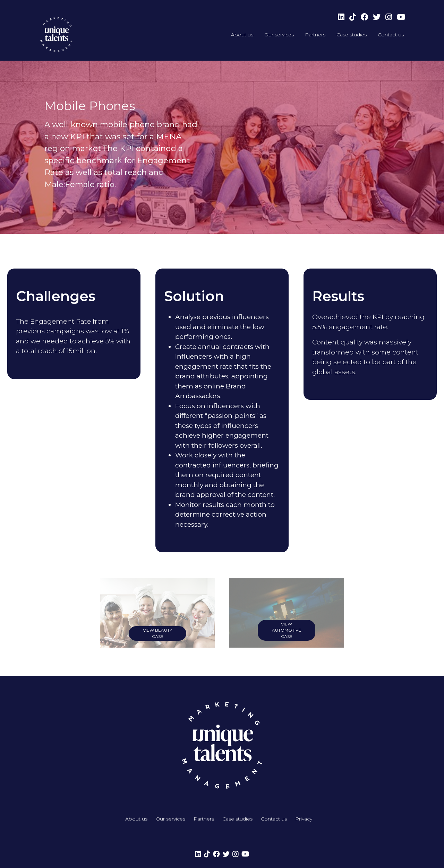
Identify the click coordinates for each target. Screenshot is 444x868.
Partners (315, 35)
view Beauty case (157, 633)
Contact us (391, 35)
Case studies (352, 35)
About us (242, 35)
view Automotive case (287, 630)
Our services (279, 35)
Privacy (304, 819)
